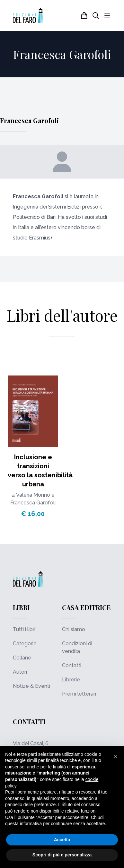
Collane (22, 658)
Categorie (25, 644)
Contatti (72, 665)
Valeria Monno (34, 495)
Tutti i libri (24, 629)
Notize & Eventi (31, 686)
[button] (116, 756)
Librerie (71, 680)
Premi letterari (79, 694)
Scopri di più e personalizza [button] (62, 855)
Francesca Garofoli (33, 503)
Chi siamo (74, 629)
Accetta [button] (62, 840)
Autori (20, 672)
